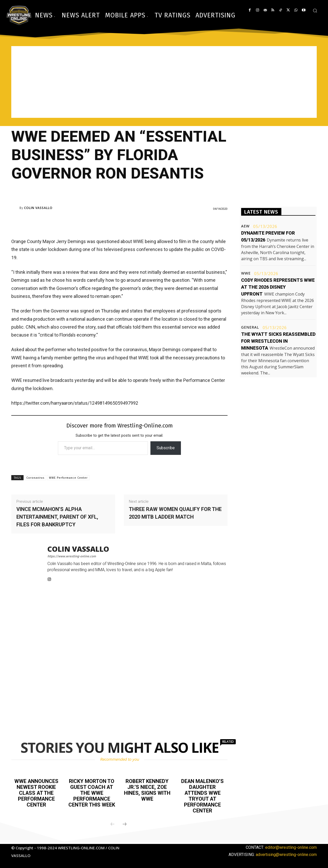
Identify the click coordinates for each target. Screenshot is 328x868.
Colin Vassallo (38, 208)
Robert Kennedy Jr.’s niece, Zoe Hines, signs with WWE (147, 790)
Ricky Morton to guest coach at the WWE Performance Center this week (92, 792)
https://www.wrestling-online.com (72, 556)
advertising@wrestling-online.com (286, 853)
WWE (246, 273)
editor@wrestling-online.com (291, 846)
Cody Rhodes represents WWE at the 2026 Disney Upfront (278, 287)
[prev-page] (112, 823)
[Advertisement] (164, 82)
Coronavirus (35, 478)
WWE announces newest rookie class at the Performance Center (36, 792)
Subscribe (166, 448)
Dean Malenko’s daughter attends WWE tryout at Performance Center (202, 795)
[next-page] (125, 823)
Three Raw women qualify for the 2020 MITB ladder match (175, 513)
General (250, 327)
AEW (245, 226)
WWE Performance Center (68, 478)
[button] (315, 11)
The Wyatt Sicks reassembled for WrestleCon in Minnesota (278, 341)
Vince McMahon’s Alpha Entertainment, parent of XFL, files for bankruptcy (57, 517)
